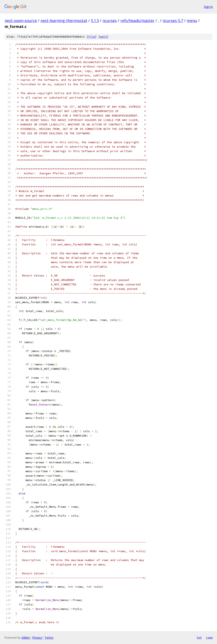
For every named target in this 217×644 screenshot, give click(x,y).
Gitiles (26, 638)
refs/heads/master (137, 21)
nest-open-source (21, 21)
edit (103, 37)
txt (199, 637)
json (209, 637)
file (92, 37)
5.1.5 (95, 21)
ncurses (110, 21)
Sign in (208, 7)
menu (192, 21)
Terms (49, 638)
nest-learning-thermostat (64, 21)
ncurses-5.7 (173, 21)
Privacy (37, 638)
